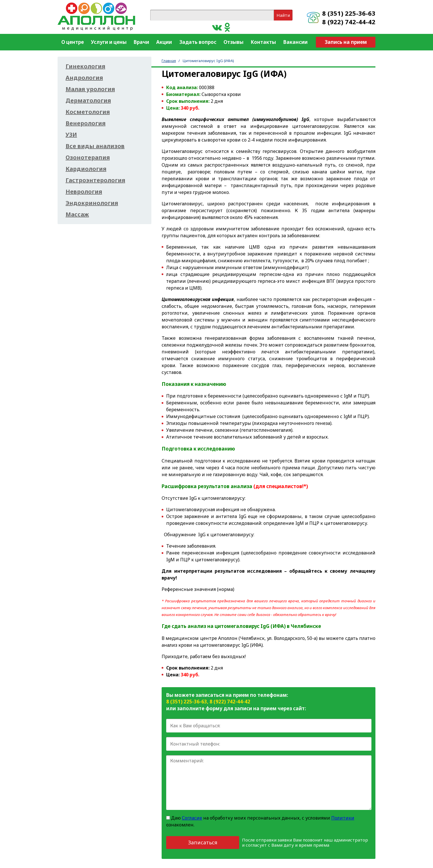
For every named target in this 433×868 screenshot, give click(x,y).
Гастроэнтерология (95, 180)
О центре (73, 42)
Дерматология (88, 101)
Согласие (192, 818)
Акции (164, 42)
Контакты (263, 42)
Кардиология (86, 169)
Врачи (141, 42)
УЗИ (71, 135)
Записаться (203, 842)
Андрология (84, 78)
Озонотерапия (88, 157)
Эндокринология (92, 203)
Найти (283, 15)
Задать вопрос (198, 42)
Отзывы (233, 42)
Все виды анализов (95, 146)
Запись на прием (346, 42)
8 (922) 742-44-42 (349, 22)
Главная (169, 61)
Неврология (84, 192)
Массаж (77, 214)
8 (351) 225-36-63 (349, 13)
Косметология (88, 112)
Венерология (86, 123)
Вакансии (295, 42)
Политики (343, 818)
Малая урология (90, 89)
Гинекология (85, 66)
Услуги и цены (109, 42)
